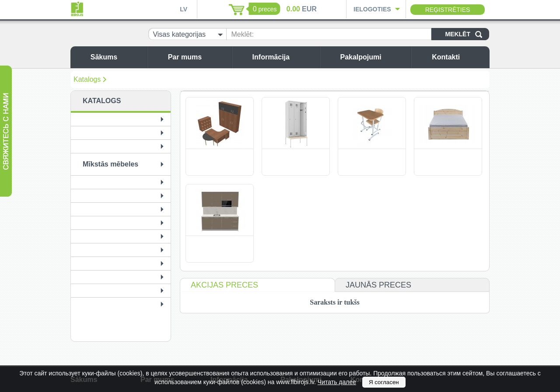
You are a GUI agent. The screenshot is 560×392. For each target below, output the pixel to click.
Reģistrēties (448, 10)
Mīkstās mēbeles (110, 164)
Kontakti (458, 57)
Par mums (198, 57)
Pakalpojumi (373, 57)
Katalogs (87, 79)
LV (184, 9)
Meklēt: (242, 34)
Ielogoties (372, 9)
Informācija (284, 57)
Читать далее (337, 382)
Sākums (117, 57)
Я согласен (384, 382)
